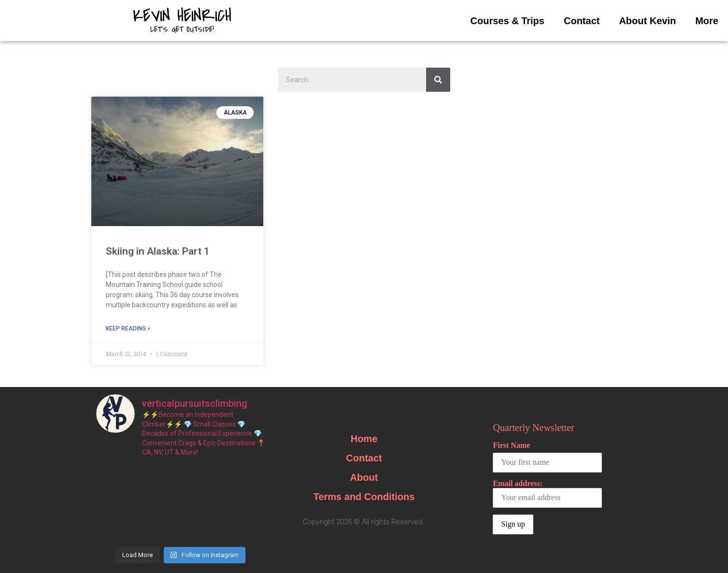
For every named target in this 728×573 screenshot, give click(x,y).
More (707, 21)
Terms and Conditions (364, 497)
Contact (582, 21)
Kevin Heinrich (182, 16)
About (364, 477)
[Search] (438, 80)
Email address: (547, 494)
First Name (511, 445)
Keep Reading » (128, 329)
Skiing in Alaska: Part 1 (158, 251)
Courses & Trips (507, 21)
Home (364, 439)
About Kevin (647, 21)
